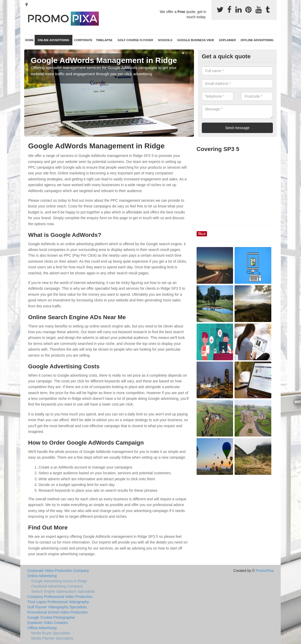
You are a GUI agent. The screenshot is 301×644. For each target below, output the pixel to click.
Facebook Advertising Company (57, 586)
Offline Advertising (257, 40)
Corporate (83, 40)
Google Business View (196, 40)
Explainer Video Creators (48, 623)
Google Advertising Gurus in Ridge (59, 581)
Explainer (227, 40)
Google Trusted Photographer (51, 617)
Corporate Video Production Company (58, 571)
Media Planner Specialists (52, 638)
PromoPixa (265, 571)
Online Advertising (54, 40)
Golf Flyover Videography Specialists (57, 607)
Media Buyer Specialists (51, 633)
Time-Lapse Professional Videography (58, 602)
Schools (165, 40)
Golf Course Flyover (135, 40)
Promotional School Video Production (58, 612)
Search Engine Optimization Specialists (63, 591)
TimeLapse (104, 40)
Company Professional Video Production (60, 597)
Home (29, 40)
